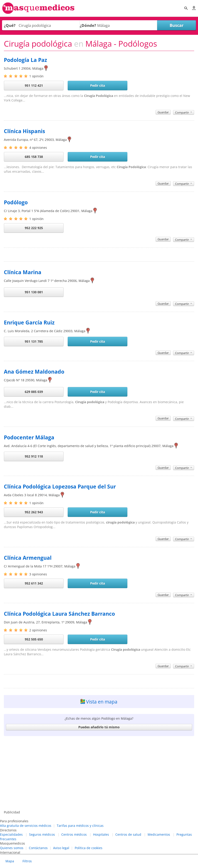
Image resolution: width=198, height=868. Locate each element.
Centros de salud (128, 834)
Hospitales (101, 834)
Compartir (184, 112)
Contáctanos (38, 848)
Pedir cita (98, 85)
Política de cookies (89, 848)
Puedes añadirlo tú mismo (99, 727)
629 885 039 (34, 392)
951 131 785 (34, 341)
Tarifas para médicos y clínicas (80, 826)
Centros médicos (74, 834)
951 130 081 (34, 292)
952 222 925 (34, 228)
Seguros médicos (42, 834)
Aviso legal (61, 848)
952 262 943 (34, 512)
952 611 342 (34, 583)
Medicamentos (159, 834)
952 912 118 (34, 456)
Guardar (163, 112)
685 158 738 (34, 157)
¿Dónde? (88, 25)
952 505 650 (34, 639)
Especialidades (11, 834)
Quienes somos (12, 848)
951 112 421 (34, 85)
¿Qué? (10, 25)
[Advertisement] (99, 774)
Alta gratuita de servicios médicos (26, 826)
